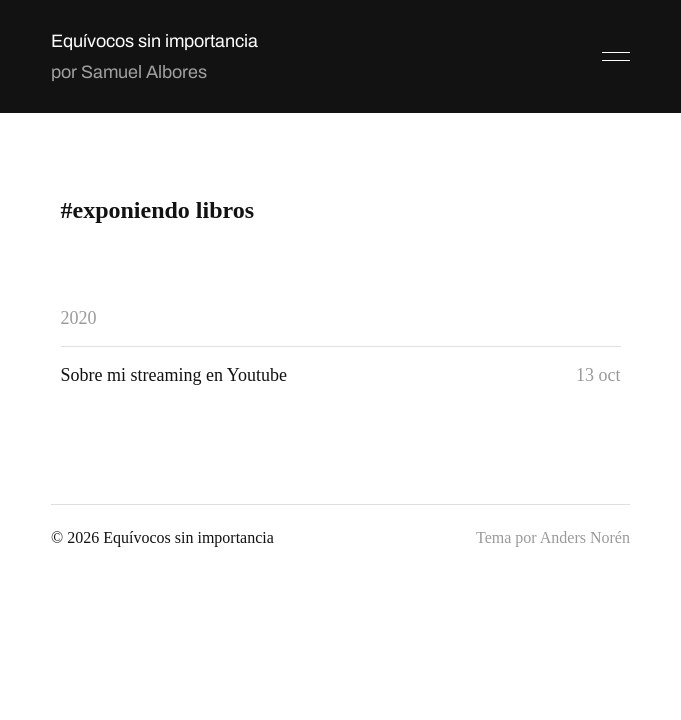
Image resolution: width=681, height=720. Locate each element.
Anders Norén (585, 537)
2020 (79, 318)
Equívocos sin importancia (154, 41)
